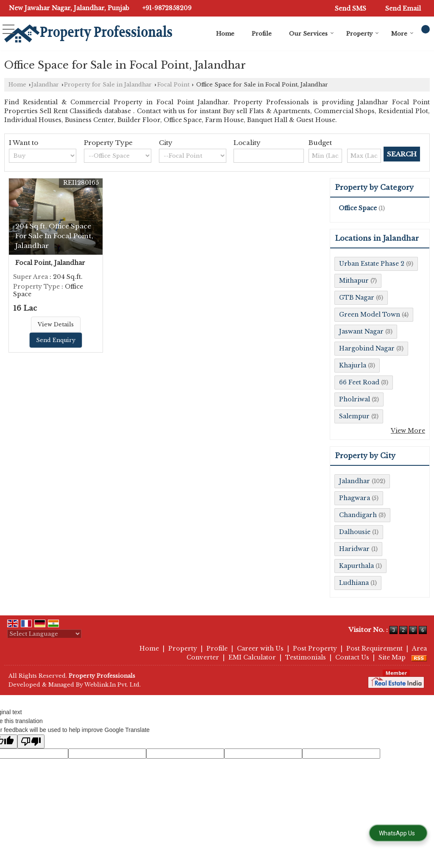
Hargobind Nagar (367, 348)
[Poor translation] (31, 741)
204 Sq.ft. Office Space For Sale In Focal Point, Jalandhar (54, 236)
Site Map (392, 657)
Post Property (315, 648)
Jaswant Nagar (361, 331)
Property (363, 34)
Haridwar (354, 549)
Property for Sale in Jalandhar (108, 85)
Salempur (354, 416)
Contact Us (352, 657)
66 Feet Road (359, 382)
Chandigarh (358, 515)
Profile (262, 34)
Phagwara (355, 498)
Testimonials (306, 657)
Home (225, 34)
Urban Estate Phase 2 (372, 264)
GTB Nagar (357, 298)
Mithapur (354, 281)
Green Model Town (370, 314)
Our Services (312, 34)
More (402, 34)
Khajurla (353, 365)
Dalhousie (355, 532)
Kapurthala (356, 566)
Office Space (358, 208)
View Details (56, 324)
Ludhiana (354, 583)
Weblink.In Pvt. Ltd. (113, 685)
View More (408, 431)
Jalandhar (45, 85)
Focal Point (173, 85)
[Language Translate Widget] (44, 634)
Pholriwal (355, 399)
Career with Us (260, 648)
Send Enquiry (56, 340)
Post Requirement (374, 648)
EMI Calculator (252, 657)
